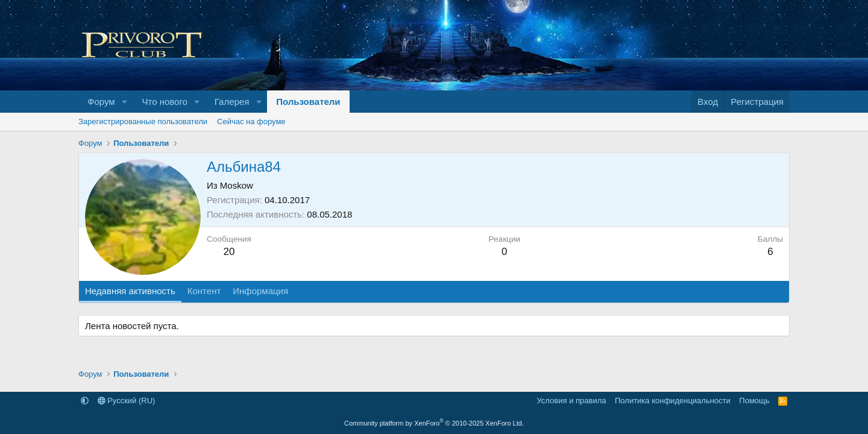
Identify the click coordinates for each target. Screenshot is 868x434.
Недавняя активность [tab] (130, 291)
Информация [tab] (260, 291)
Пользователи (308, 102)
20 (229, 252)
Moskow (237, 185)
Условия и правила (571, 401)
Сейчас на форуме (251, 121)
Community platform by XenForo (434, 423)
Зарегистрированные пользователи (143, 121)
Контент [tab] (204, 291)
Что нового (164, 102)
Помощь (754, 401)
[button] (124, 102)
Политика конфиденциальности (673, 401)
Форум (101, 102)
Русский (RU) (127, 401)
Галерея (232, 102)
